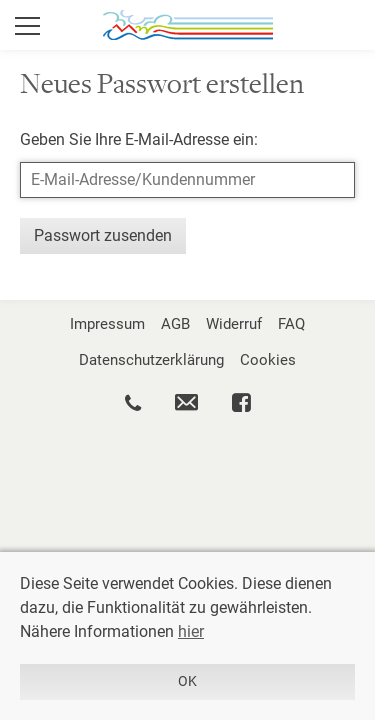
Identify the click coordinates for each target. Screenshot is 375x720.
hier (191, 631)
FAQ (291, 324)
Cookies (268, 360)
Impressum (107, 324)
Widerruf (234, 324)
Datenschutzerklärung (151, 360)
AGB (175, 324)
